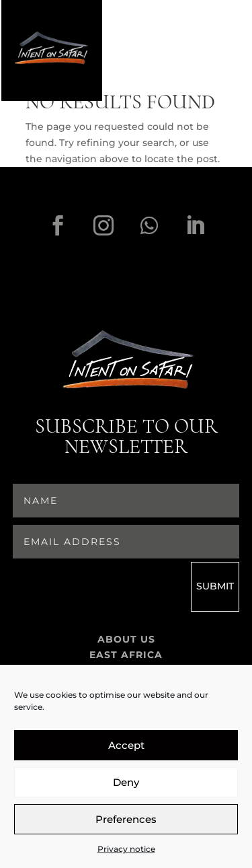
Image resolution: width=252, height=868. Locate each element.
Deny (126, 782)
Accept (126, 745)
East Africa (126, 657)
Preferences (126, 819)
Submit (215, 587)
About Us (126, 641)
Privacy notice (126, 849)
